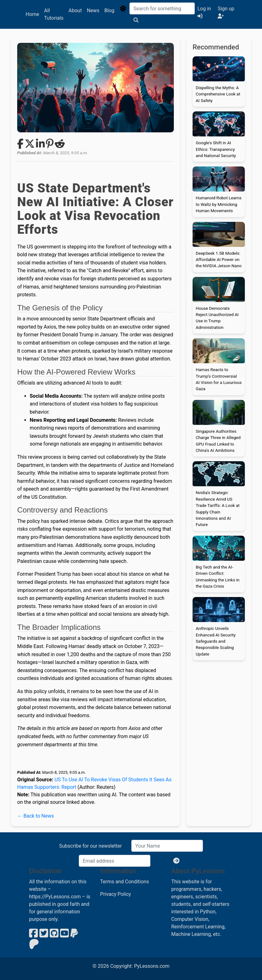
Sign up (226, 12)
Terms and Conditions (124, 882)
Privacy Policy (116, 894)
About (75, 10)
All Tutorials (54, 14)
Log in (204, 12)
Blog (109, 10)
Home (32, 14)
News (93, 10)
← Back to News (35, 816)
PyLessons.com (152, 966)
